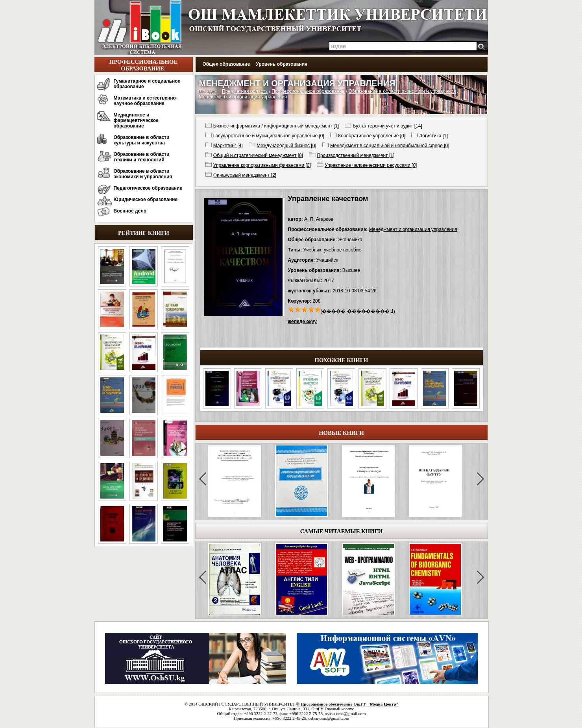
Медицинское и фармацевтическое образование (136, 120)
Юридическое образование (146, 200)
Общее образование (226, 64)
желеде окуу (302, 322)
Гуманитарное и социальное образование (147, 84)
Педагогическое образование (148, 188)
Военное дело (130, 211)
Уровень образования (282, 64)
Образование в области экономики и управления (143, 174)
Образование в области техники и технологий (142, 157)
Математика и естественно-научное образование (146, 101)
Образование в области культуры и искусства (142, 140)
